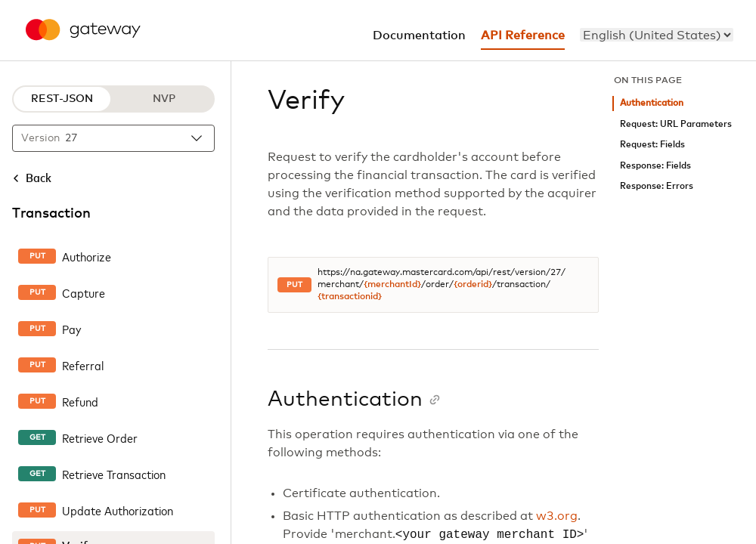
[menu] (657, 35)
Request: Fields (652, 145)
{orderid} (473, 285)
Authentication (652, 103)
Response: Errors (657, 186)
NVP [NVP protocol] (164, 99)
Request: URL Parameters (676, 124)
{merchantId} (392, 285)
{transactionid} (350, 297)
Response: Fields (655, 166)
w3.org (557, 516)
